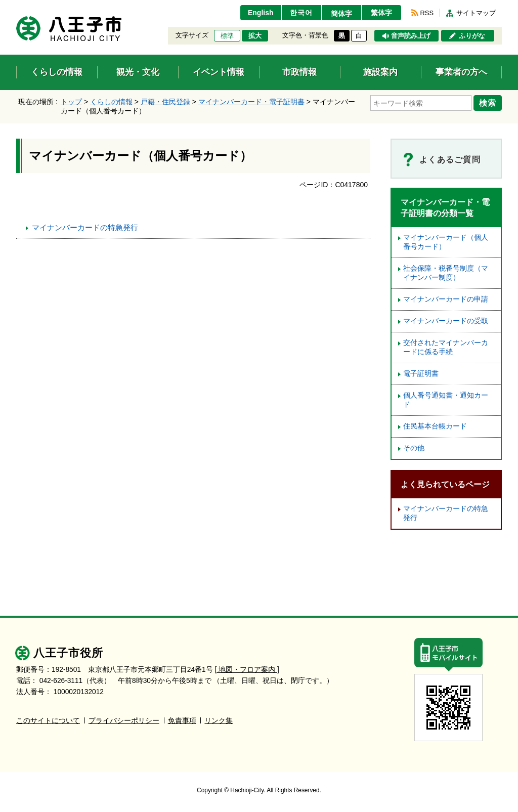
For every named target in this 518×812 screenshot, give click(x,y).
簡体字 (341, 14)
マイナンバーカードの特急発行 (85, 227)
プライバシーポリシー (124, 721)
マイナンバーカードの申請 (446, 299)
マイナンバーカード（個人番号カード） (446, 242)
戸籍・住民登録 (165, 102)
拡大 (255, 36)
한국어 (301, 13)
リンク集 (219, 721)
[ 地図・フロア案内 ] (247, 670)
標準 (227, 36)
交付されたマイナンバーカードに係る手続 (446, 347)
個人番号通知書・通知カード (446, 400)
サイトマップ (476, 13)
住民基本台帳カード (435, 426)
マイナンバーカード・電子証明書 (251, 102)
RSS (427, 13)
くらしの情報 (111, 102)
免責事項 (182, 721)
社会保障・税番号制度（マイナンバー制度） (446, 273)
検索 (488, 103)
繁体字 (381, 13)
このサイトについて (48, 721)
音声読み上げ (411, 36)
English (261, 13)
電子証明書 (421, 374)
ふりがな (472, 36)
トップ (71, 102)
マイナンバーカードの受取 (446, 321)
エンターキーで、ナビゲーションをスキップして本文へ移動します (16, 6)
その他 (414, 448)
